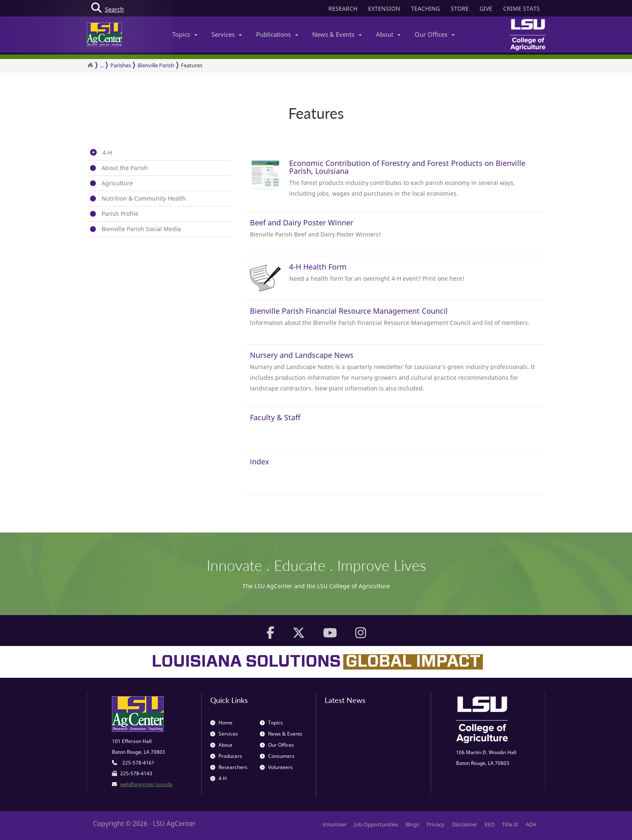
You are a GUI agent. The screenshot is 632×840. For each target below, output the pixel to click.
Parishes (121, 65)
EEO (489, 824)
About (388, 34)
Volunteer (334, 824)
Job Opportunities (376, 824)
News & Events (337, 34)
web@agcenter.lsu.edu (146, 784)
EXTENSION (384, 8)
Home (221, 723)
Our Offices (435, 34)
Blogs (412, 824)
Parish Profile (120, 214)
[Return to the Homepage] (90, 65)
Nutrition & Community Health (144, 198)
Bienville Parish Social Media (141, 229)
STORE (460, 8)
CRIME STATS (522, 8)
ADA (531, 824)
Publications (277, 34)
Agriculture (117, 183)
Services (227, 34)
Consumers (277, 756)
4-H (107, 153)
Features (192, 65)
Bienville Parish (156, 65)
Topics (185, 34)
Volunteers (276, 767)
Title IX (510, 824)
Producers (226, 756)
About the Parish (125, 168)
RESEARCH (343, 8)
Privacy (436, 824)
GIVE (486, 8)
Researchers (229, 767)
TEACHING (425, 8)
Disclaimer (464, 824)
